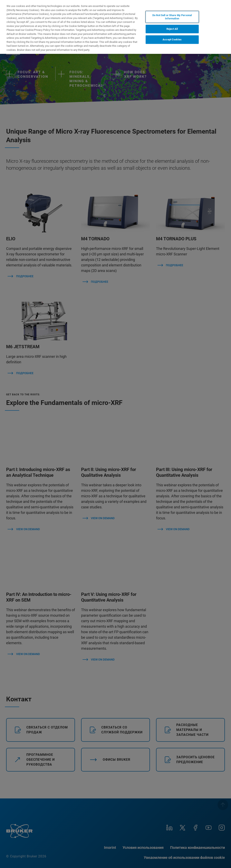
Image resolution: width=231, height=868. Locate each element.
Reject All (172, 29)
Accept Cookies (172, 39)
